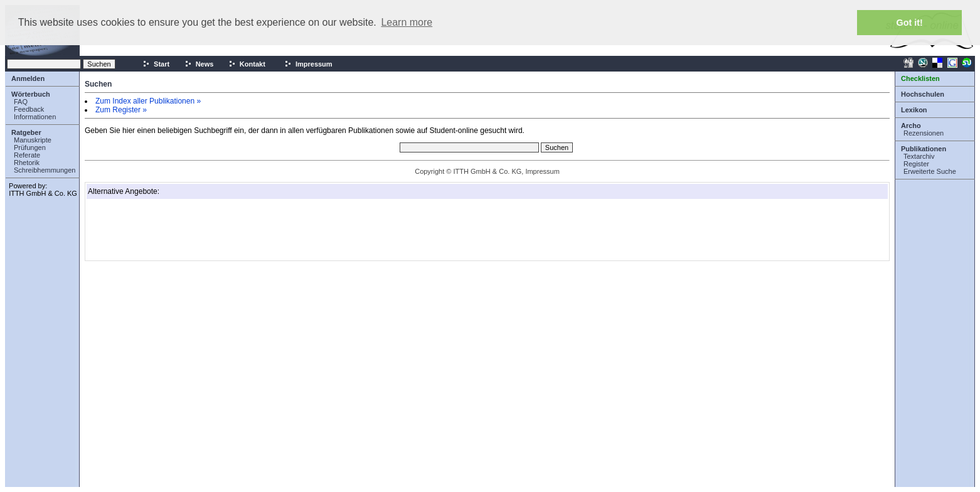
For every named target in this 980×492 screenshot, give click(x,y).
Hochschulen (923, 94)
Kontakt (247, 64)
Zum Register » (121, 110)
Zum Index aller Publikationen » (148, 101)
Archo (911, 126)
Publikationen (924, 149)
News (199, 64)
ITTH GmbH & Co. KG (43, 193)
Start (156, 64)
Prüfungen (30, 147)
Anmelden (28, 78)
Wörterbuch (31, 94)
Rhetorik (27, 163)
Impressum (308, 64)
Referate (27, 155)
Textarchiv (919, 156)
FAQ (21, 102)
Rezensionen (924, 133)
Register (916, 164)
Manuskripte (33, 140)
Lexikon (914, 110)
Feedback (29, 109)
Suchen (98, 84)
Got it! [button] (910, 23)
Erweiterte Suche (930, 171)
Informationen (35, 117)
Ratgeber (26, 132)
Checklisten (920, 78)
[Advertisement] (151, 230)
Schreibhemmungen (45, 170)
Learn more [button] (407, 22)
